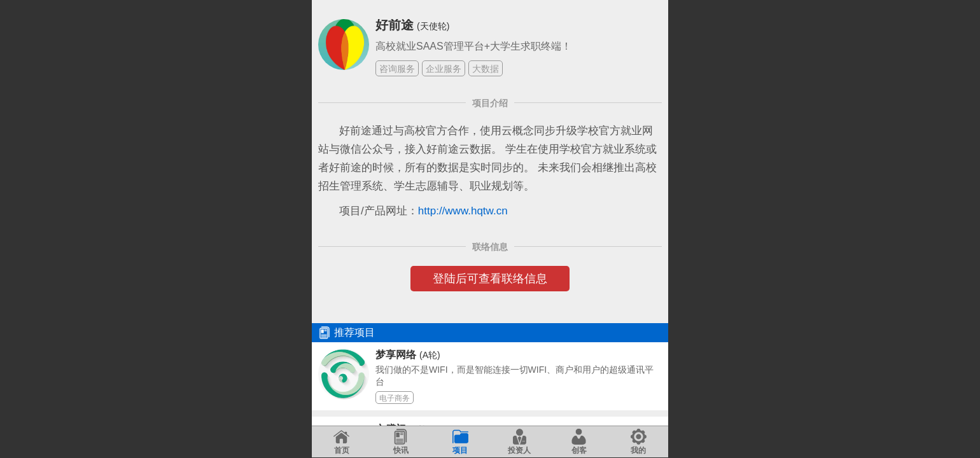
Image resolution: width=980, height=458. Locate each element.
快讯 (401, 442)
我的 (639, 442)
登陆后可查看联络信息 (490, 279)
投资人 (519, 442)
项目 (460, 442)
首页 (341, 442)
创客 (579, 442)
